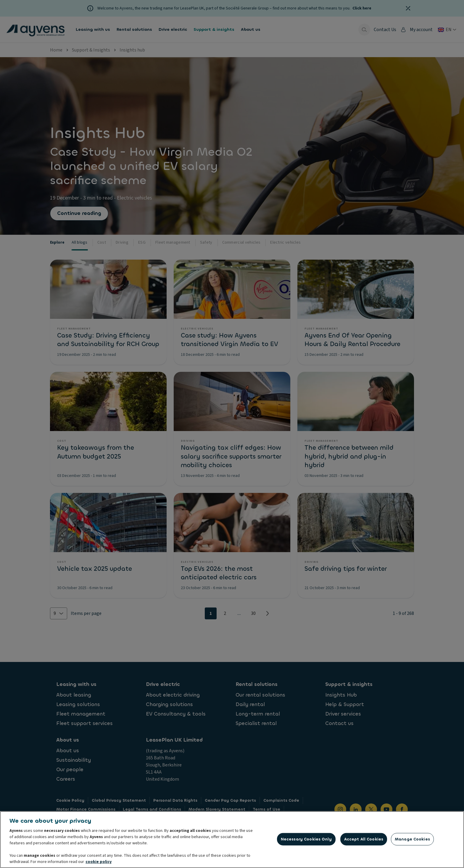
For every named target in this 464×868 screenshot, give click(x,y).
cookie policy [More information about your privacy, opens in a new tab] (99, 864)
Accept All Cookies (364, 841)
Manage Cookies (412, 841)
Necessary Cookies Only (306, 841)
